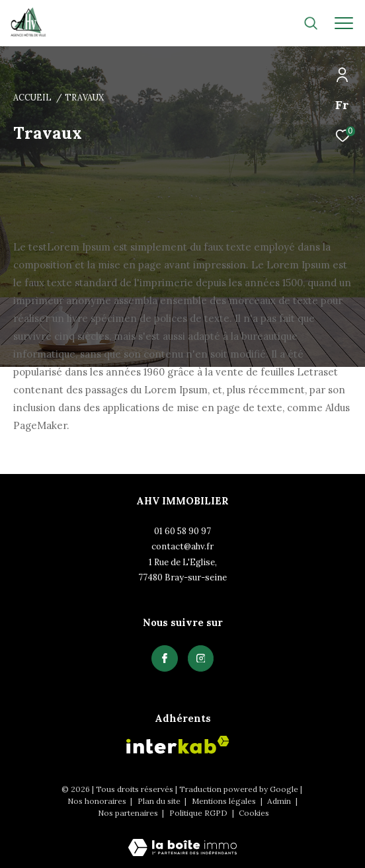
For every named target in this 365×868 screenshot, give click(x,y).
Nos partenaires (129, 813)
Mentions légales (225, 801)
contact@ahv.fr (182, 546)
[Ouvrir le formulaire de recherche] (311, 23)
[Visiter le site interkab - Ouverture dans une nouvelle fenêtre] (178, 745)
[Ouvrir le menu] (344, 23)
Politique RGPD (198, 813)
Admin (280, 801)
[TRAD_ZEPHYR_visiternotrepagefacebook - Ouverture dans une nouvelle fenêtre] (165, 658)
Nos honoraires (98, 801)
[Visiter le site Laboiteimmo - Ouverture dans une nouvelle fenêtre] (182, 839)
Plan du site (160, 801)
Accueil (32, 97)
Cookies (254, 813)
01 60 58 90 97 (182, 531)
